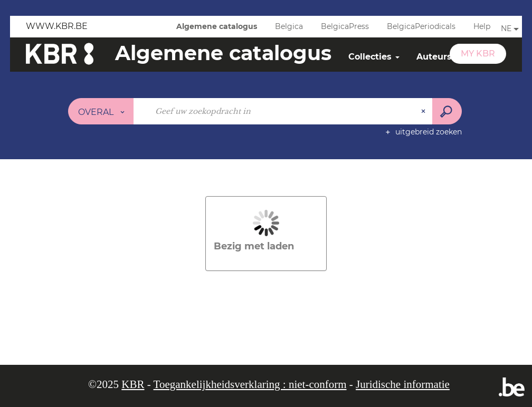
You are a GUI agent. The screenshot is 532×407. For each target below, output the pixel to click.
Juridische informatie (403, 384)
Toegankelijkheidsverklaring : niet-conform (250, 384)
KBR (133, 384)
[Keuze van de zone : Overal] (101, 111)
